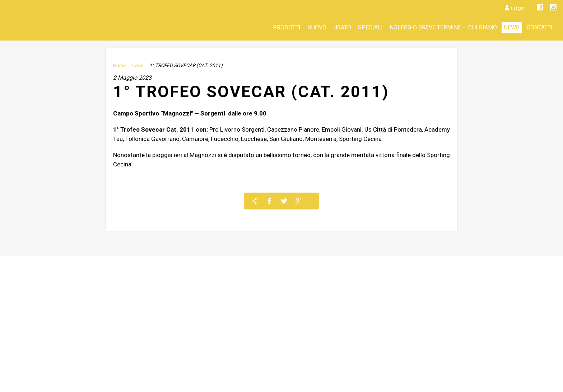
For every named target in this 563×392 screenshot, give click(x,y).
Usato (342, 27)
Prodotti (287, 27)
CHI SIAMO (483, 27)
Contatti (540, 27)
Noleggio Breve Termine (425, 27)
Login (518, 8)
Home (119, 65)
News (512, 27)
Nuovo (317, 27)
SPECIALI (370, 27)
